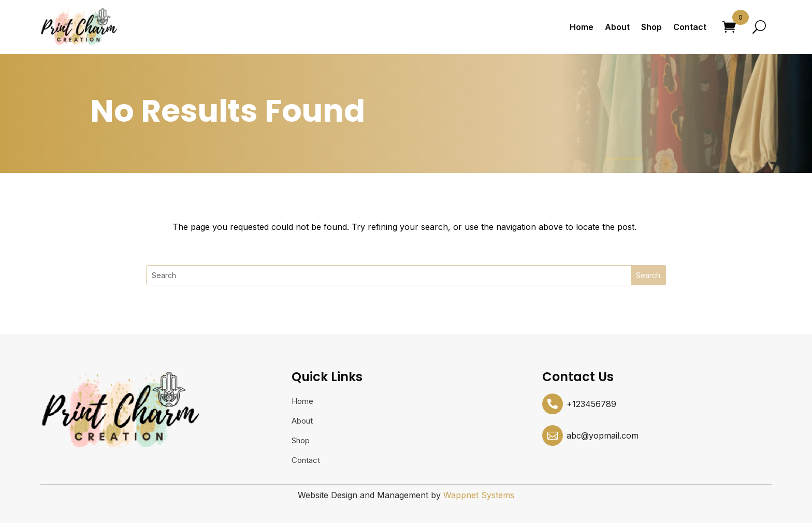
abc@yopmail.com (603, 435)
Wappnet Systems (479, 495)
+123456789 (591, 404)
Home (582, 27)
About (617, 27)
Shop (651, 27)
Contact (690, 27)
